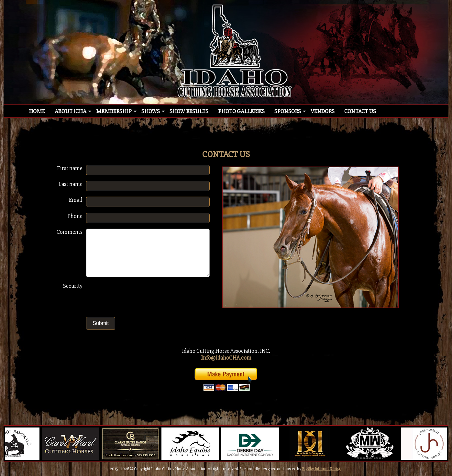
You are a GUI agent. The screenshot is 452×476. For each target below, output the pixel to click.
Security (73, 286)
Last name (71, 184)
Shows (151, 111)
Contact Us (360, 111)
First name (70, 168)
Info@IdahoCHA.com (226, 358)
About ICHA (71, 111)
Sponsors (288, 111)
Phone (75, 216)
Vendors (323, 111)
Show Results (189, 111)
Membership (114, 111)
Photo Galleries (241, 111)
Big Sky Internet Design (322, 469)
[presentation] (137, 297)
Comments (70, 232)
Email (76, 200)
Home (37, 111)
